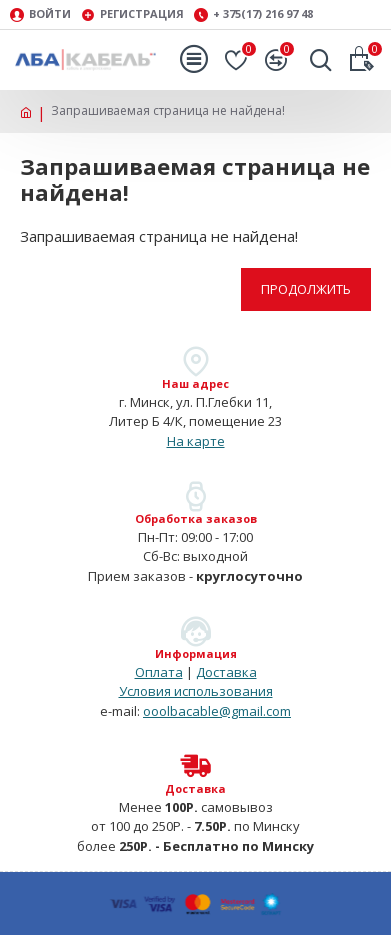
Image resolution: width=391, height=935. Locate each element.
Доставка (226, 672)
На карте (196, 441)
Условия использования (196, 691)
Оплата (159, 672)
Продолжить (306, 289)
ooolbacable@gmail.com (217, 711)
